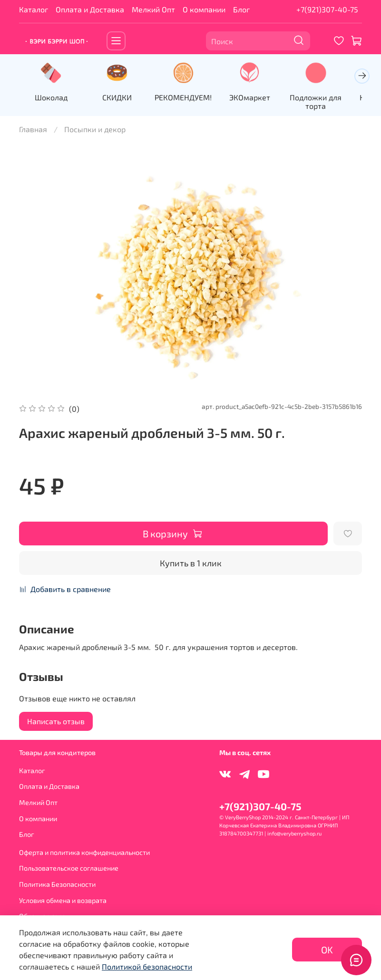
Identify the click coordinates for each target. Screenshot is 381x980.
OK (327, 950)
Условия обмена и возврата (63, 900)
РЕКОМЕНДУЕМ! (190, 98)
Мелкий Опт (153, 9)
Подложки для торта (328, 102)
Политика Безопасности (57, 884)
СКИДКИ (121, 98)
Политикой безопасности (147, 966)
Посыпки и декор (95, 130)
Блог (241, 9)
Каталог (34, 9)
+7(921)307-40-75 (327, 9)
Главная (33, 130)
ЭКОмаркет (260, 98)
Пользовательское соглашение (69, 868)
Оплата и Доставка (90, 9)
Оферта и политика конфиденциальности (84, 852)
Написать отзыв (56, 723)
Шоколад (53, 98)
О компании (204, 9)
